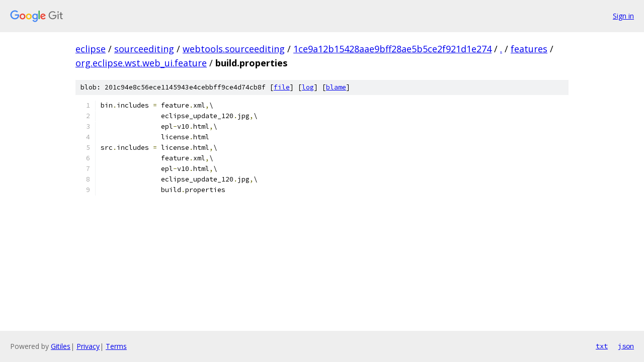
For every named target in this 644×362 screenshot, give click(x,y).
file (282, 87)
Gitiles (61, 346)
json (626, 346)
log (308, 87)
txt (602, 346)
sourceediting (144, 49)
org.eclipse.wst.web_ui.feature (141, 63)
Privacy (88, 346)
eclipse (91, 49)
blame (336, 87)
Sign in (623, 16)
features (529, 49)
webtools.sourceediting (234, 49)
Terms (116, 346)
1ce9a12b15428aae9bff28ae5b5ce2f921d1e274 (392, 49)
